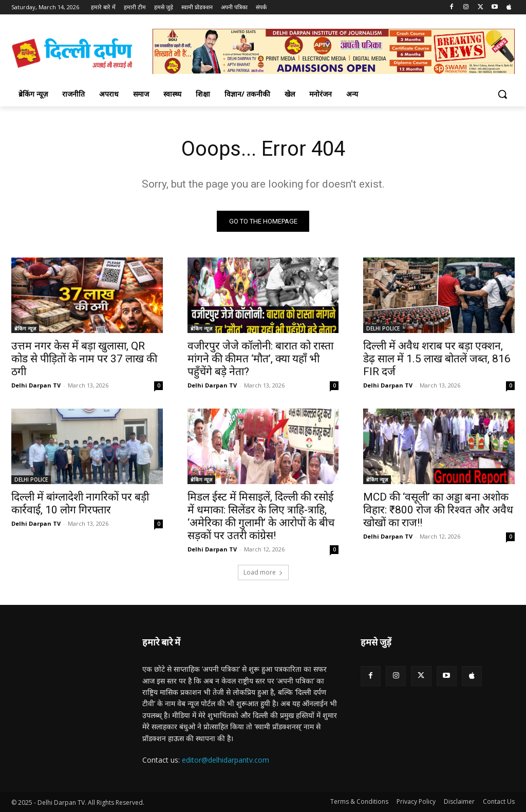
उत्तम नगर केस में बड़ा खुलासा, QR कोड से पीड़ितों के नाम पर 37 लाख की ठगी (84, 359)
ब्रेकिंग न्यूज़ (25, 329)
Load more (263, 572)
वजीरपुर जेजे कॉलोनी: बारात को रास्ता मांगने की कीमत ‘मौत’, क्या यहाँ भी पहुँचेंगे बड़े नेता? (260, 359)
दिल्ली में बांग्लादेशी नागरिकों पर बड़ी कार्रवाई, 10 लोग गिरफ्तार (80, 504)
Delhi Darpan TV (36, 386)
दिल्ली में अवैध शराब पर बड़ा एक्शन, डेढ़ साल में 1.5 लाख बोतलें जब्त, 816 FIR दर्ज (437, 359)
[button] (502, 94)
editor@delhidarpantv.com (226, 760)
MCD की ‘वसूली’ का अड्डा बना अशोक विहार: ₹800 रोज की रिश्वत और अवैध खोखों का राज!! (438, 510)
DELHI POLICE (383, 329)
